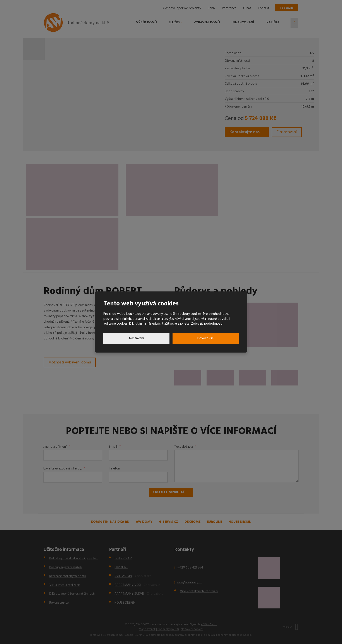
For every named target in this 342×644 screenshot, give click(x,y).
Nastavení (136, 338)
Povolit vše (206, 338)
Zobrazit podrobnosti (207, 324)
